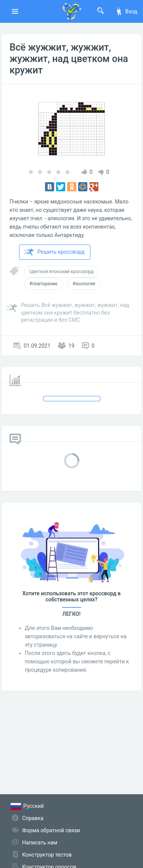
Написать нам (40, 843)
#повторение (43, 284)
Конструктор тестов (47, 855)
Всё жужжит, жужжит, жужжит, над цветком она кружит (69, 59)
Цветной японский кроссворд (61, 272)
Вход (126, 11)
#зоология (84, 284)
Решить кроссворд (54, 252)
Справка (33, 818)
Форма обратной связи (51, 830)
